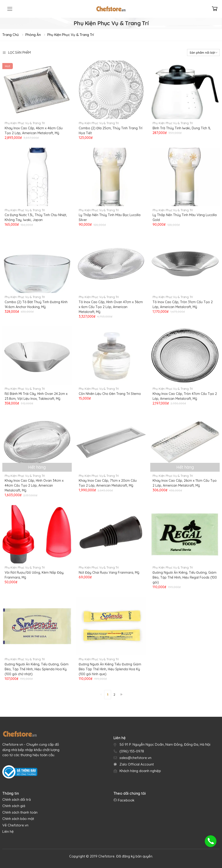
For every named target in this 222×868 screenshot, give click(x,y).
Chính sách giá (14, 806)
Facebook (126, 800)
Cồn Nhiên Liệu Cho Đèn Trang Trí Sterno (110, 394)
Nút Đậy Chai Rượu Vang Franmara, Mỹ (109, 573)
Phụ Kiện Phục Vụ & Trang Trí (71, 35)
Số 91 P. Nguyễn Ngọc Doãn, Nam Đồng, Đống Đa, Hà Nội (165, 744)
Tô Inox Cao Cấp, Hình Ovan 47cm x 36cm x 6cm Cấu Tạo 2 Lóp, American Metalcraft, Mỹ (111, 307)
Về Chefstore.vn (15, 825)
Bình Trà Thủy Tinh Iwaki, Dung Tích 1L (182, 128)
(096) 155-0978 (132, 751)
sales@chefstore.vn (135, 758)
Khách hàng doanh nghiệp (140, 771)
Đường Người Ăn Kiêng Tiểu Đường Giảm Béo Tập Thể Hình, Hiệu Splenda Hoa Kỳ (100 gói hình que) (110, 669)
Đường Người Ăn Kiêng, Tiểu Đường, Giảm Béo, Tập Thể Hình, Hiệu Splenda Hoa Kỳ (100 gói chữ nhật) (37, 669)
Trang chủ (11, 35)
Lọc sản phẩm (17, 53)
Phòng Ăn (33, 35)
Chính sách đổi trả (17, 799)
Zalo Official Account (137, 764)
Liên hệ (8, 831)
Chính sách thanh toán (20, 812)
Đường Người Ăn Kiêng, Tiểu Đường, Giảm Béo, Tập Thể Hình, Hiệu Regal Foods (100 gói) (185, 577)
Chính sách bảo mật (18, 819)
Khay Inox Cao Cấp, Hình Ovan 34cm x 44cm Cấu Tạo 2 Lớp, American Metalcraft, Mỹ (34, 485)
